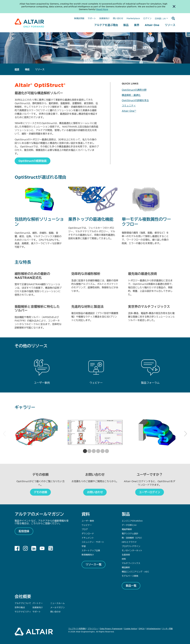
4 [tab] (97, 451)
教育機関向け (88, 555)
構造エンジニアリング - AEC (135, 572)
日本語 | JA (160, 18)
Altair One (152, 25)
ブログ (85, 529)
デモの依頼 (40, 492)
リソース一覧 (94, 564)
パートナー (38, 603)
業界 (137, 25)
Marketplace (133, 18)
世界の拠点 (20, 607)
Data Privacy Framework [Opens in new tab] (111, 629)
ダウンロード (88, 533)
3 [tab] (93, 451)
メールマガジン (58, 607)
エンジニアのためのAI (132, 521)
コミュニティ (129, 105)
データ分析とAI (129, 525)
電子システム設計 (130, 533)
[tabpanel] (36, 432)
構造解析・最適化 (131, 95)
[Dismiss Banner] (174, 7)
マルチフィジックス (131, 563)
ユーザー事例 (88, 521)
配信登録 (24, 531)
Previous (4, 434)
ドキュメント (88, 538)
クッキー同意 (167, 629)
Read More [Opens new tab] (102, 9)
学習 (84, 546)
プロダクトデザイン (131, 546)
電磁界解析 (127, 529)
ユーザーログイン (150, 492)
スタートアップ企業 (91, 550)
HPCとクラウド (129, 542)
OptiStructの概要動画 (33, 161)
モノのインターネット (132, 550)
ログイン (147, 18)
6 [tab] (106, 451)
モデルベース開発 (130, 576)
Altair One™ (129, 111)
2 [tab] (88, 451)
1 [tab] (84, 451)
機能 (27, 69)
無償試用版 (79, 18)
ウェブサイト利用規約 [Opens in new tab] (77, 629)
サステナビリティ (23, 612)
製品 (126, 25)
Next (186, 434)
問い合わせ (118, 18)
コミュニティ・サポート (93, 542)
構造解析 (126, 567)
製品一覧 (131, 586)
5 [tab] (102, 451)
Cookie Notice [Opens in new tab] (131, 629)
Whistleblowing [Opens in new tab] (153, 629)
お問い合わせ (95, 492)
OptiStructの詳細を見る (135, 100)
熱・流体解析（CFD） (132, 538)
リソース (170, 25)
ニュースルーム (58, 603)
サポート (92, 18)
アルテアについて (23, 603)
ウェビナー (87, 525)
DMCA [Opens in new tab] (142, 629)
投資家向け (104, 18)
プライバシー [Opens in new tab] (93, 629)
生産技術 (126, 555)
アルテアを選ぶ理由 (106, 25)
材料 (124, 559)
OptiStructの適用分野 (134, 90)
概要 (17, 69)
